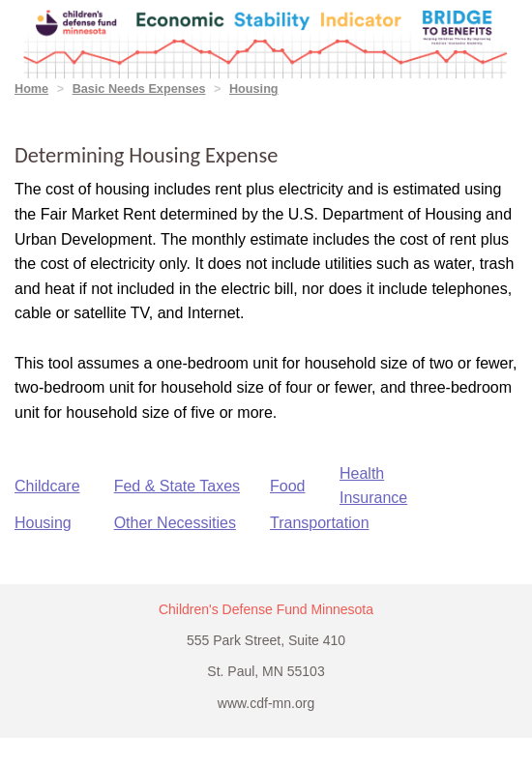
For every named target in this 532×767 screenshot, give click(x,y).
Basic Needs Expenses (139, 89)
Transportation (320, 523)
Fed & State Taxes (177, 486)
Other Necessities (175, 523)
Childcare (47, 486)
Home (31, 89)
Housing (254, 89)
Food (287, 486)
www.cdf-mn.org (266, 703)
